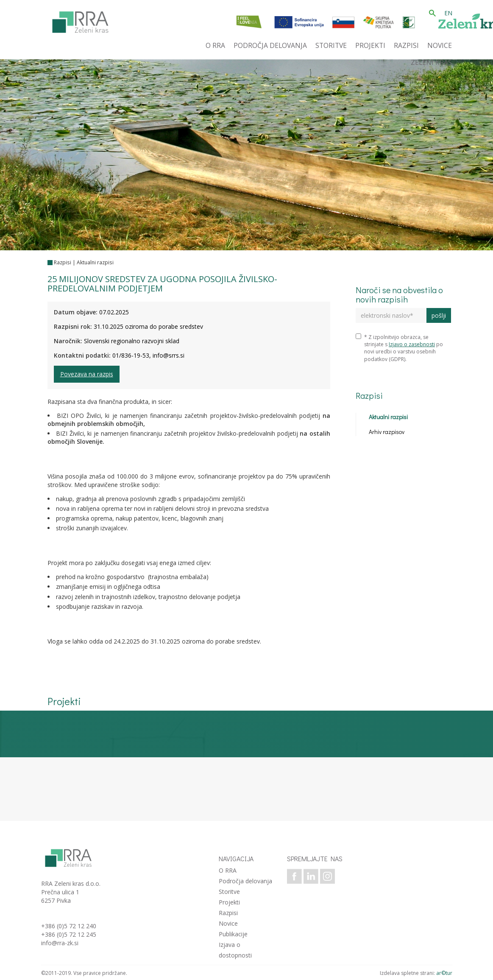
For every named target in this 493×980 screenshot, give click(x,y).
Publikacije (233, 934)
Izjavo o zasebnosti (412, 344)
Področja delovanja (245, 881)
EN (448, 13)
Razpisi (63, 262)
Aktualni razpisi (95, 262)
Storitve (229, 892)
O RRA (228, 870)
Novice (228, 923)
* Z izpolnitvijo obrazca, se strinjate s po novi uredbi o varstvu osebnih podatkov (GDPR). (399, 348)
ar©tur (444, 973)
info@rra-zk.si (60, 943)
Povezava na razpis (87, 374)
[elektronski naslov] (391, 315)
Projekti (229, 902)
